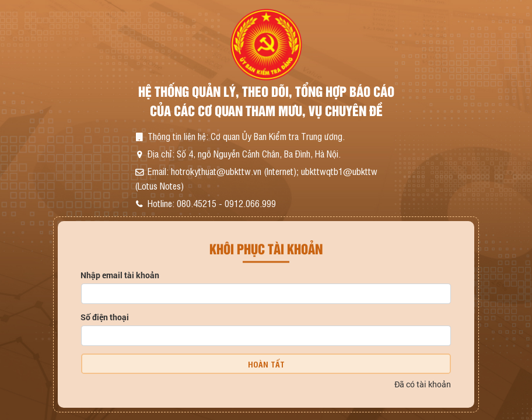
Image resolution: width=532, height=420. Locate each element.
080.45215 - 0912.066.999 (226, 203)
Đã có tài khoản (423, 384)
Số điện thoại (105, 317)
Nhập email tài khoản (120, 275)
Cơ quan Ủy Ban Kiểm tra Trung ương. (278, 136)
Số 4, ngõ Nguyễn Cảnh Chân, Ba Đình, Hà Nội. (259, 153)
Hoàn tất (266, 364)
